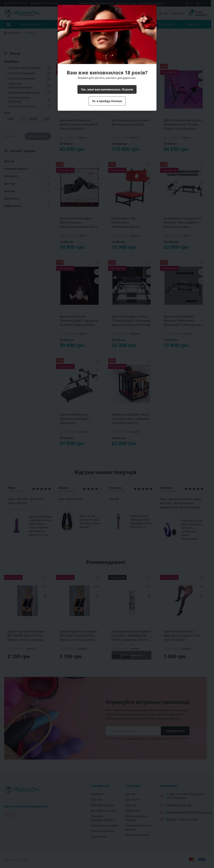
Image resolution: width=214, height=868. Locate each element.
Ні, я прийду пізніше (107, 101)
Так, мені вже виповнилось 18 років (107, 89)
